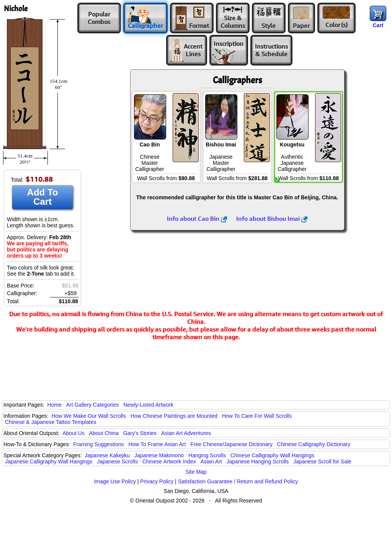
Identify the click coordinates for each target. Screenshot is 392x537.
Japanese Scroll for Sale (322, 461)
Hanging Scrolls (207, 455)
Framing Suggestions (98, 444)
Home (55, 405)
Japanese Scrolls (117, 461)
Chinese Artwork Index (169, 461)
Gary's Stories (140, 433)
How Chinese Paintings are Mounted (174, 416)
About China (104, 433)
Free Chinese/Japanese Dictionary (231, 444)
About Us (73, 433)
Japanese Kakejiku (108, 455)
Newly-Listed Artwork (148, 405)
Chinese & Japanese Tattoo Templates (51, 422)
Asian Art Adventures (186, 433)
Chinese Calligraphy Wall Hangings (272, 455)
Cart (378, 25)
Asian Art (211, 461)
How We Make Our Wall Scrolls (88, 416)
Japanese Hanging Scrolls (258, 461)
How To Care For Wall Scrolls (257, 416)
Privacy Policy (157, 481)
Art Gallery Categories (93, 405)
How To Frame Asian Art (157, 444)
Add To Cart (43, 197)
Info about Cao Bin (197, 218)
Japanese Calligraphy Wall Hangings (49, 461)
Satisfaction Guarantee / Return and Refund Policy (238, 481)
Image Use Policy (115, 481)
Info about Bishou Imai (272, 218)
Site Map (196, 472)
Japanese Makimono (159, 455)
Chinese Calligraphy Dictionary (314, 444)
